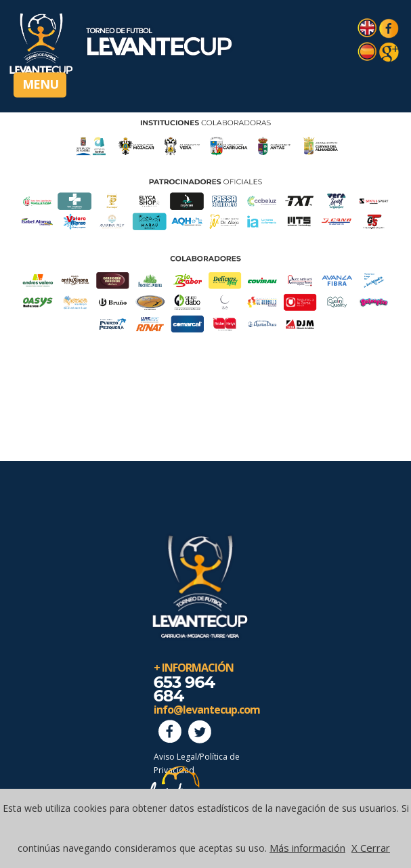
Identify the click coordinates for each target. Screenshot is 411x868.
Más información (307, 848)
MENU (40, 84)
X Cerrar (371, 848)
